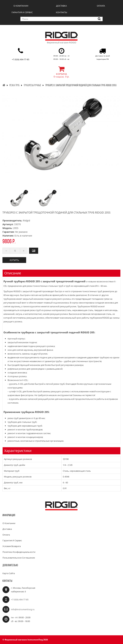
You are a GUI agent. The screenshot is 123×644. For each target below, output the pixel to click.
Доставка (61, 6)
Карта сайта (9, 573)
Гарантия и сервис (22, 12)
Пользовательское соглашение (19, 558)
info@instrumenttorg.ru (23, 609)
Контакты (61, 12)
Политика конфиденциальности (19, 552)
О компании (21, 6)
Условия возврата (12, 546)
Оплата (101, 6)
